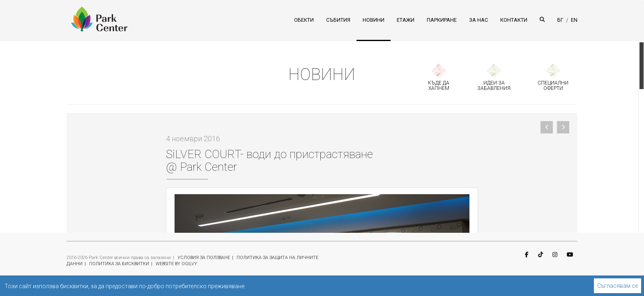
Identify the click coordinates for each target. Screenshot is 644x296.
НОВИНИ (374, 20)
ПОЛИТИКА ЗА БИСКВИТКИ (119, 264)
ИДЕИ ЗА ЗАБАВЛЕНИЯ (494, 86)
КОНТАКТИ (514, 20)
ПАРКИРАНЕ (442, 20)
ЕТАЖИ (406, 20)
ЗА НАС (478, 20)
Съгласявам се (618, 286)
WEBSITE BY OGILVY (176, 264)
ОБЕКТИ (304, 20)
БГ (560, 20)
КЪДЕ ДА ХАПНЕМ (439, 86)
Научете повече (268, 286)
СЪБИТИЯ (338, 20)
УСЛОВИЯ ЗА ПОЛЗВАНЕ (204, 258)
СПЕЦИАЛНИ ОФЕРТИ (553, 86)
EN (574, 20)
